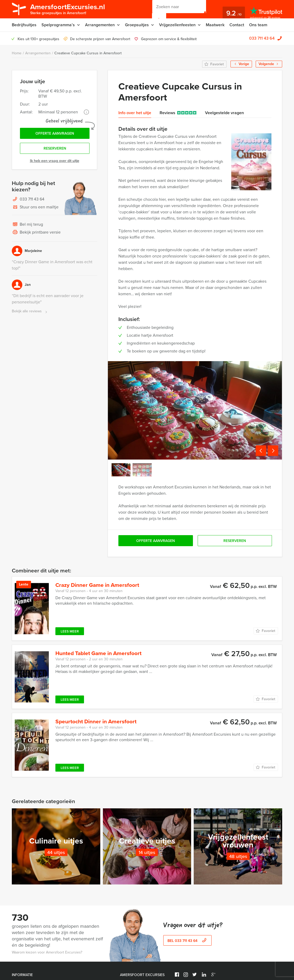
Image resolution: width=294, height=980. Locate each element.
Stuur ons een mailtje (35, 207)
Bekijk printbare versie (36, 233)
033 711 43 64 (262, 38)
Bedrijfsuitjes (24, 25)
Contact (237, 25)
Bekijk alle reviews (30, 311)
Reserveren (55, 148)
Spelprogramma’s (58, 25)
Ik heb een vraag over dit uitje (55, 161)
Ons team (258, 25)
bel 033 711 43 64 (188, 946)
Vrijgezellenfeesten (177, 25)
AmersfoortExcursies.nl (68, 9)
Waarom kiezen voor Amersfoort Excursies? (47, 958)
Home (17, 53)
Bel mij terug (27, 225)
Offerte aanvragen (55, 133)
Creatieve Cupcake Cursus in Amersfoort (88, 53)
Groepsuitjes (137, 25)
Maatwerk (215, 25)
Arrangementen (100, 25)
